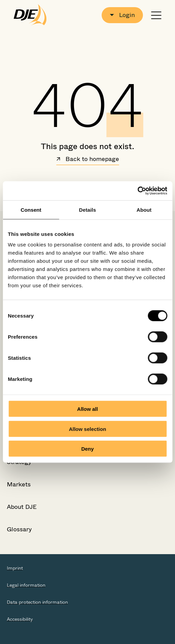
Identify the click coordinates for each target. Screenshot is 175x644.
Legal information (26, 585)
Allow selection (87, 429)
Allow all (87, 409)
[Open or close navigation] (156, 15)
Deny (87, 449)
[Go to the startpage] (30, 15)
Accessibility (20, 619)
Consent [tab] (31, 210)
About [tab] (144, 210)
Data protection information (37, 602)
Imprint (15, 568)
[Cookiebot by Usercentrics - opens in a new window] (137, 191)
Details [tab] (88, 210)
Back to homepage (88, 160)
